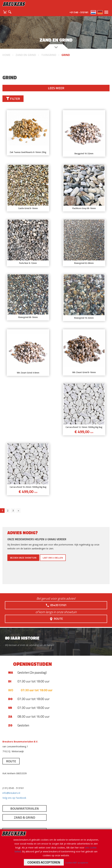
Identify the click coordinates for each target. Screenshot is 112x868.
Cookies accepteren (44, 862)
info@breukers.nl (11, 793)
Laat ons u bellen (53, 558)
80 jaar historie (22, 638)
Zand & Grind (25, 817)
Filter (13, 99)
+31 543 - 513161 (79, 12)
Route (56, 619)
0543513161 (56, 605)
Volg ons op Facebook (14, 798)
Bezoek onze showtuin (23, 558)
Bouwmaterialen (25, 808)
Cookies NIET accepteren (77, 863)
